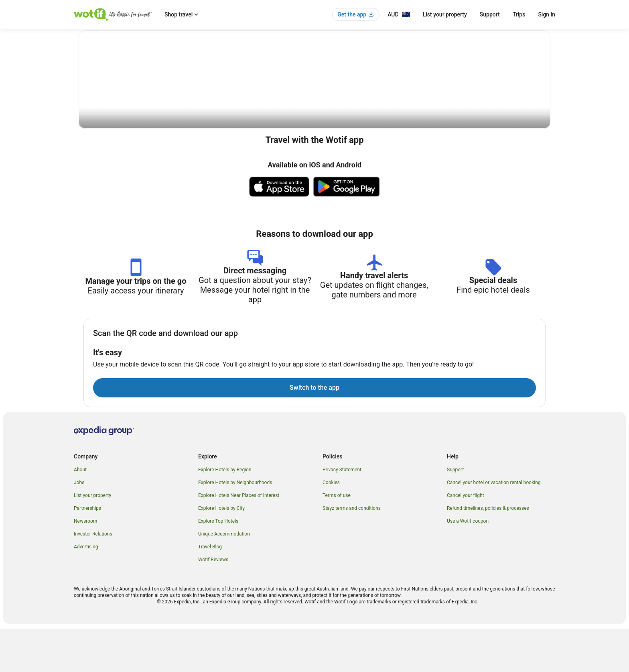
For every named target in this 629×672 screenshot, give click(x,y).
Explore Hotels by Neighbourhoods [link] (235, 525)
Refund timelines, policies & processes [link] (488, 551)
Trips (519, 14)
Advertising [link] (86, 590)
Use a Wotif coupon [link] (468, 564)
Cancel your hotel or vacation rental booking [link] (494, 525)
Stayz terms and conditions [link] (352, 551)
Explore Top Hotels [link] (218, 564)
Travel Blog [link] (210, 590)
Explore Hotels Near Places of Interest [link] (239, 538)
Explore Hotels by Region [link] (225, 513)
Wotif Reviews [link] (213, 603)
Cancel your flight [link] (466, 538)
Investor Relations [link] (93, 577)
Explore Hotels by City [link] (221, 551)
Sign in (547, 14)
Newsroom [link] (85, 564)
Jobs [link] (79, 525)
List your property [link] (92, 538)
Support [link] (455, 513)
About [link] (80, 513)
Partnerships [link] (87, 551)
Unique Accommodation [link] (224, 577)
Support (490, 14)
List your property (445, 14)
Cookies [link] (331, 525)
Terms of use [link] (337, 538)
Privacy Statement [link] (342, 513)
